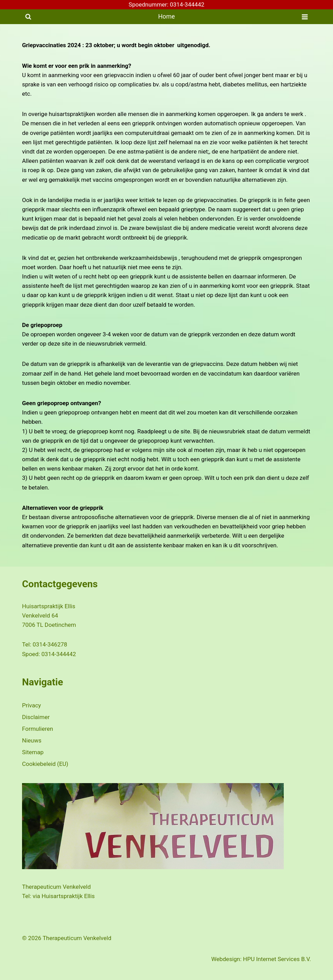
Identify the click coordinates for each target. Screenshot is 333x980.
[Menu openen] (305, 17)
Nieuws (32, 740)
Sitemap (33, 752)
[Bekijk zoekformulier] (28, 17)
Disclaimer (36, 717)
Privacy (32, 705)
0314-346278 (50, 644)
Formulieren (38, 729)
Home (166, 16)
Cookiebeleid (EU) (45, 764)
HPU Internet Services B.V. (277, 959)
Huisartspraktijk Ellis (68, 896)
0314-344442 (59, 654)
